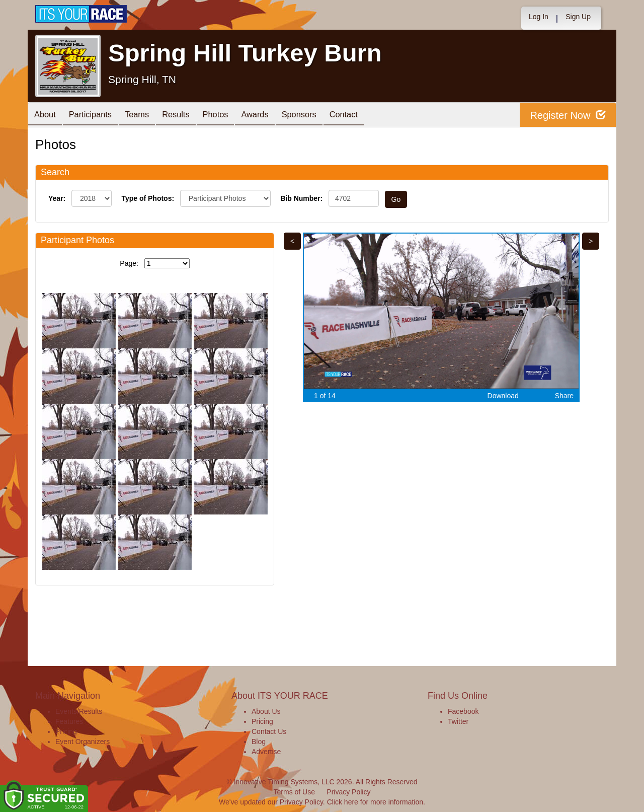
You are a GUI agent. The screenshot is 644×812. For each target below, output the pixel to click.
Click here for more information (375, 802)
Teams (147, 116)
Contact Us (269, 731)
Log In (539, 17)
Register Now (568, 115)
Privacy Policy (348, 792)
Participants (96, 116)
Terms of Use (294, 792)
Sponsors (324, 116)
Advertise (266, 752)
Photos (232, 116)
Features (69, 721)
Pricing (66, 731)
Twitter (458, 721)
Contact (372, 116)
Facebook (463, 711)
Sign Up (578, 17)
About (47, 116)
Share (564, 396)
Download (503, 396)
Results (189, 116)
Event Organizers (83, 742)
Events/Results (79, 711)
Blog (259, 742)
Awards (276, 116)
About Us (266, 711)
